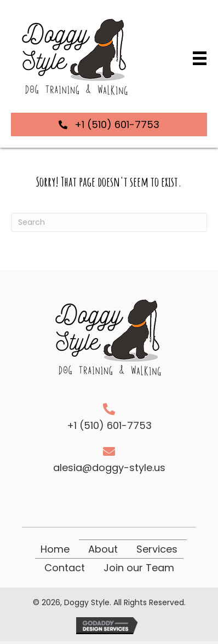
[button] (109, 124)
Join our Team (139, 568)
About (103, 549)
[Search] (109, 222)
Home (55, 549)
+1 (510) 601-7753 (109, 425)
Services (157, 549)
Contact (65, 568)
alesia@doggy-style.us (109, 468)
